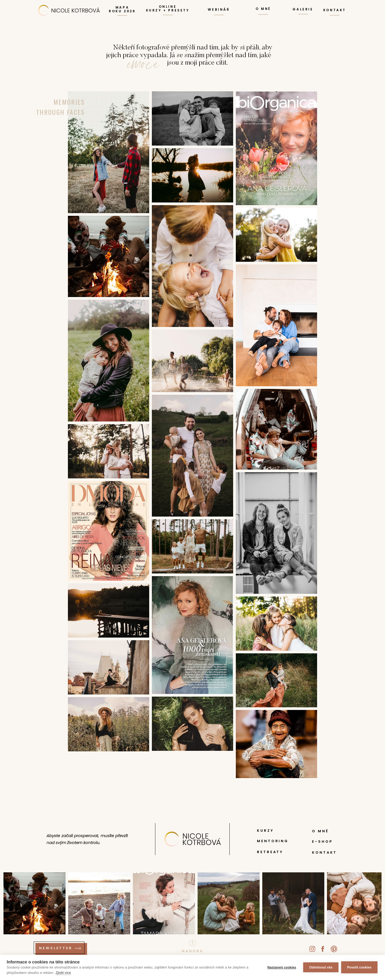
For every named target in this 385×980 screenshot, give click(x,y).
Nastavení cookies (282, 967)
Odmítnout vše (321, 967)
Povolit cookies (359, 967)
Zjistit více (63, 973)
